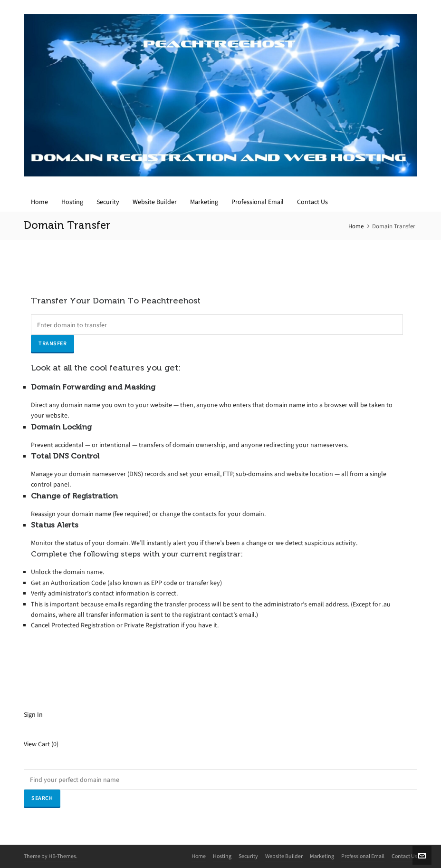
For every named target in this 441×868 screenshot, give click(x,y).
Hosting (222, 856)
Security (248, 856)
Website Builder (284, 856)
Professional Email (363, 856)
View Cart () (41, 744)
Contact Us (404, 856)
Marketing (322, 856)
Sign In (33, 715)
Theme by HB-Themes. (51, 856)
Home (356, 226)
